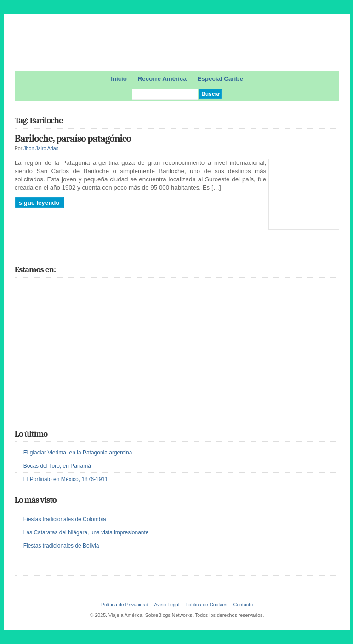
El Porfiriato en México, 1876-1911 (66, 479)
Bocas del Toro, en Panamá (57, 466)
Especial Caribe (220, 79)
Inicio (119, 79)
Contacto (243, 605)
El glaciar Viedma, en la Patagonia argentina (78, 453)
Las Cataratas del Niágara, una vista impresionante (86, 532)
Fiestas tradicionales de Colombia (65, 519)
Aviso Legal (167, 605)
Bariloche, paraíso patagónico (73, 139)
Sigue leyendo (39, 203)
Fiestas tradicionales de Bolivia (61, 546)
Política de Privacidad (125, 605)
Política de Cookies (206, 605)
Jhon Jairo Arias (41, 148)
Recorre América (162, 79)
